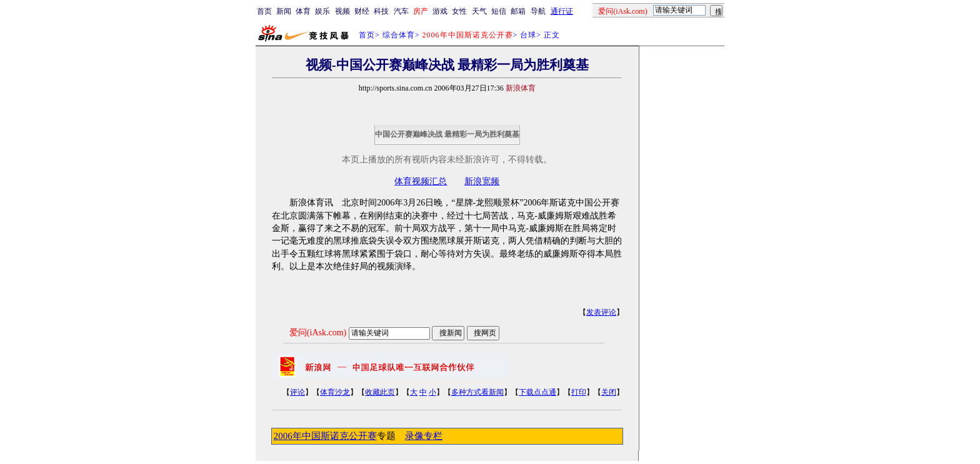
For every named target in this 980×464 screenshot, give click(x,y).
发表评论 (601, 312)
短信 (499, 11)
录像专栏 (424, 436)
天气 (479, 11)
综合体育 (399, 35)
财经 (362, 11)
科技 (381, 11)
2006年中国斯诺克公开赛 (325, 436)
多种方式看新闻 (477, 392)
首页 (264, 11)
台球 (528, 35)
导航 (538, 11)
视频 (342, 11)
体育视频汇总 (421, 181)
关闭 (609, 392)
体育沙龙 (335, 392)
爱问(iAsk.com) (318, 333)
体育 (303, 11)
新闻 (284, 11)
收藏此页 (380, 392)
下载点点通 (537, 392)
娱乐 (322, 11)
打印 (579, 392)
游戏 (440, 11)
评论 (297, 392)
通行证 (562, 11)
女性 (459, 11)
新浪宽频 (482, 181)
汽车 (401, 11)
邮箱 (518, 11)
